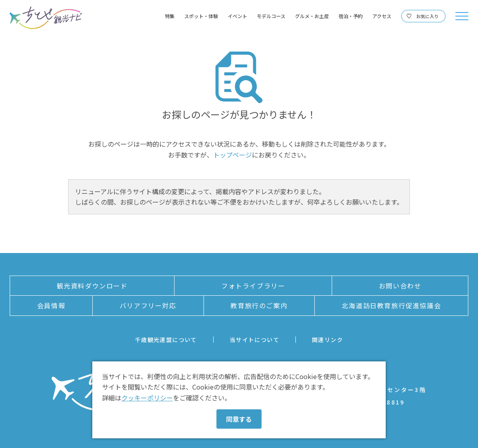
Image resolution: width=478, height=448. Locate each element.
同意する (239, 419)
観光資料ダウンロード (92, 286)
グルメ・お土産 (312, 16)
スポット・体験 (201, 16)
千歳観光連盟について (166, 340)
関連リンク (327, 340)
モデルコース (271, 16)
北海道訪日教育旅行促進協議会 (391, 305)
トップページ (233, 155)
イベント (237, 16)
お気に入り (427, 16)
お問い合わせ (400, 286)
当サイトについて (255, 340)
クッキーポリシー (147, 398)
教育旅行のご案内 (259, 305)
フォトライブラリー (253, 286)
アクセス (382, 16)
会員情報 (51, 305)
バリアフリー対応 (148, 305)
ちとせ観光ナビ (46, 18)
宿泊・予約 (351, 16)
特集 (170, 16)
